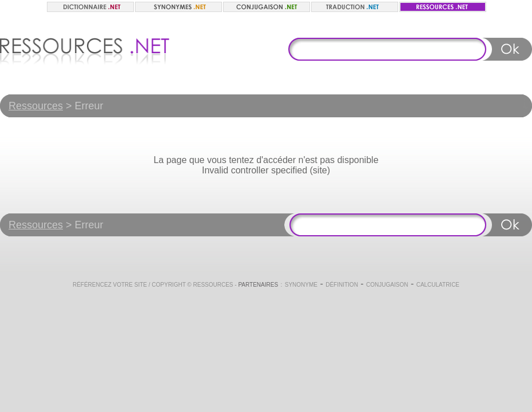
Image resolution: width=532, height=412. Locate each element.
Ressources (36, 106)
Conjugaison (387, 285)
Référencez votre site (110, 285)
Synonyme (301, 285)
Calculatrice (438, 285)
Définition (342, 285)
